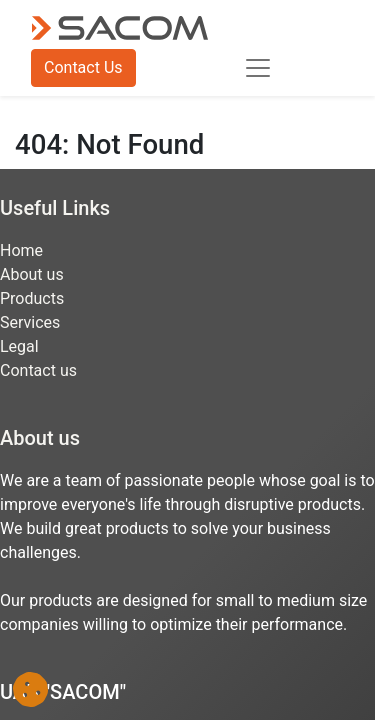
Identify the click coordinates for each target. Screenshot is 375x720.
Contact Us (83, 67)
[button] (30, 689)
